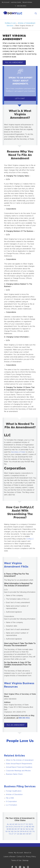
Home (11, 853)
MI (7, 829)
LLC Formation (12, 805)
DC (27, 824)
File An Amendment (14, 62)
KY (22, 827)
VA (18, 834)
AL (8, 824)
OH (15, 832)
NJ (30, 829)
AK (11, 824)
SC (28, 832)
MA (33, 827)
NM (32, 829)
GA (7, 827)
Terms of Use (16, 860)
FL (32, 824)
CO (22, 824)
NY (7, 832)
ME (27, 827)
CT (24, 824)
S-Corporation (11, 802)
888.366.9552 (22, 6)
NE (21, 829)
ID (11, 827)
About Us (28, 853)
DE (30, 824)
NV (24, 829)
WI (27, 834)
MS (13, 829)
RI (26, 832)
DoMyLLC (30, 539)
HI (9, 827)
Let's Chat (20, 99)
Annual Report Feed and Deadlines (19, 767)
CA (19, 824)
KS (19, 827)
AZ (13, 824)
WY (30, 834)
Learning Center (16, 2)
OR (21, 832)
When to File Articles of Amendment (20, 760)
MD (30, 827)
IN (15, 827)
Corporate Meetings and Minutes (18, 771)
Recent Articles (27, 2)
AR (16, 824)
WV (24, 834)
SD (31, 832)
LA (25, 827)
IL (13, 827)
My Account (6, 2)
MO (16, 829)
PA (24, 832)
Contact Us (21, 857)
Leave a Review (10, 857)
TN (33, 832)
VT (15, 834)
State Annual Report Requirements (19, 764)
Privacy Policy (31, 857)
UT (12, 834)
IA (17, 827)
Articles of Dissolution (14, 794)
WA (21, 834)
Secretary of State (18, 452)
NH (27, 829)
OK (18, 832)
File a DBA (10, 798)
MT (19, 829)
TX (10, 834)
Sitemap (25, 860)
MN (10, 829)
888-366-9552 (24, 718)
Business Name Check (14, 774)
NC (9, 832)
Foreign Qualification (14, 791)
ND (12, 832)
